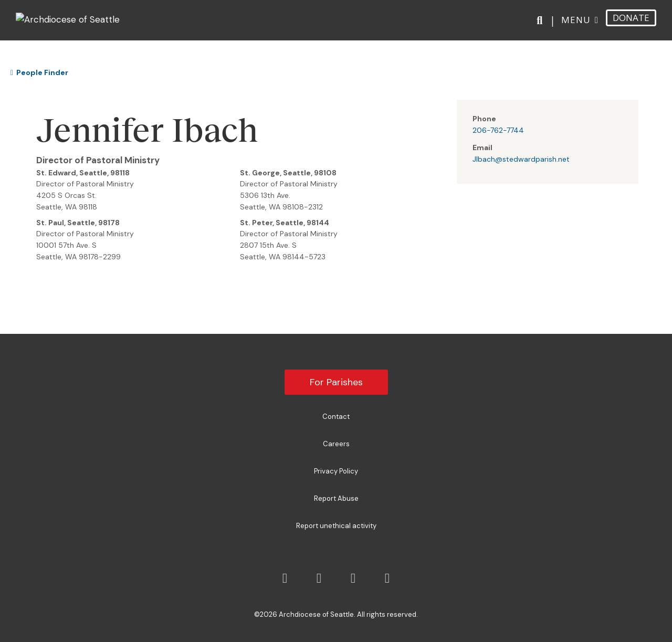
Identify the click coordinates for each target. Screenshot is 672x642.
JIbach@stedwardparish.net (521, 159)
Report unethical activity (336, 526)
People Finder (39, 72)
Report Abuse (336, 498)
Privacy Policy (336, 471)
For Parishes (336, 382)
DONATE (631, 23)
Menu (576, 25)
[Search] (542, 27)
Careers (336, 444)
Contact (336, 417)
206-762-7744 (498, 130)
